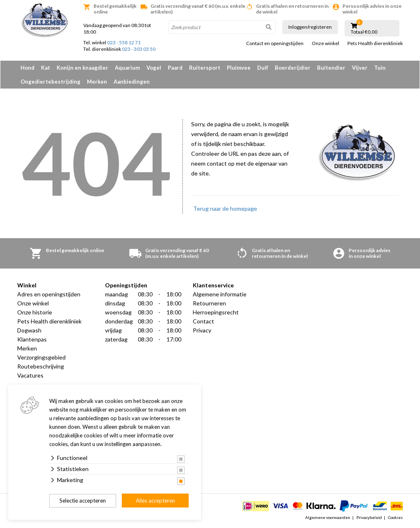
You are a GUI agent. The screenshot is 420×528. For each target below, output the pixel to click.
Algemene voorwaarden (328, 517)
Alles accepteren (155, 501)
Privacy (202, 330)
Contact (203, 321)
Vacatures (30, 375)
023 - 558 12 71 (124, 42)
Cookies (395, 517)
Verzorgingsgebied (41, 357)
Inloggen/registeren (310, 27)
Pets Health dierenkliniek (375, 43)
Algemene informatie (220, 294)
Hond (27, 68)
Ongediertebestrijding (50, 82)
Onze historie (35, 312)
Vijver (360, 68)
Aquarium (127, 68)
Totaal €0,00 (364, 32)
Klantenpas (32, 339)
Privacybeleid (369, 517)
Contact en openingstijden (275, 43)
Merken (97, 82)
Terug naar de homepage (225, 208)
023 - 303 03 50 (139, 49)
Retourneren (209, 303)
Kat (46, 68)
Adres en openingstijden (49, 294)
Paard (175, 68)
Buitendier (331, 68)
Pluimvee (239, 68)
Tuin (380, 68)
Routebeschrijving (41, 366)
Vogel (154, 68)
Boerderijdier (293, 68)
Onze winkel (325, 43)
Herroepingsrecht (216, 312)
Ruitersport (205, 68)
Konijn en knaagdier (82, 68)
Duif (263, 68)
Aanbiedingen (132, 82)
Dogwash (29, 330)
